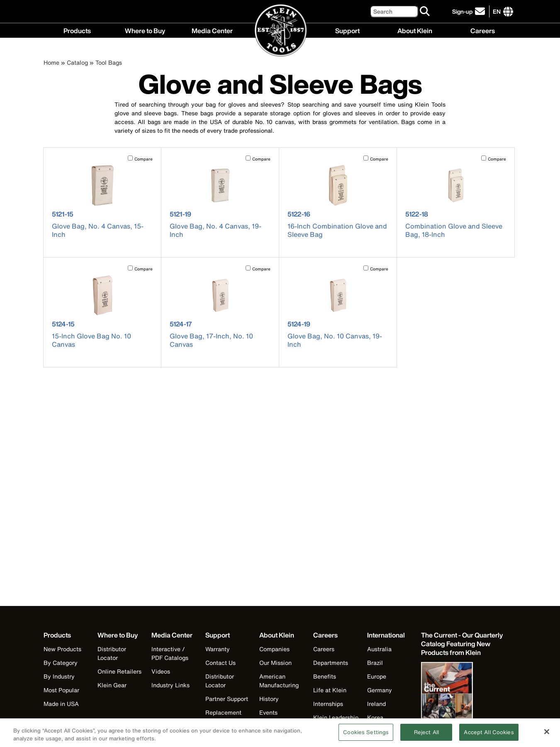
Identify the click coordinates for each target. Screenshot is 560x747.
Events (268, 712)
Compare (144, 159)
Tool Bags (109, 62)
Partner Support (227, 699)
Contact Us (220, 663)
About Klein (415, 30)
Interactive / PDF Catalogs (170, 653)
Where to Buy (145, 30)
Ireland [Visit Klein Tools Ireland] (376, 704)
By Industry (59, 676)
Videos (161, 671)
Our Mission (275, 663)
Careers (483, 30)
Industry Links (170, 685)
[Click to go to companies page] (497, 11)
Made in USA (61, 704)
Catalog (77, 62)
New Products (62, 649)
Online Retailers (119, 671)
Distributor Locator (112, 653)
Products (77, 30)
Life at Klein (330, 690)
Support (347, 30)
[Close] (547, 736)
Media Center (212, 30)
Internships (328, 704)
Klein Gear (112, 685)
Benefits (325, 676)
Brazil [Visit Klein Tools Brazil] (375, 663)
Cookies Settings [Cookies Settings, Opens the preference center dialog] (366, 736)
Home (51, 62)
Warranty (218, 649)
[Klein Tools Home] (280, 31)
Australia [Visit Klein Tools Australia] (379, 649)
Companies (274, 649)
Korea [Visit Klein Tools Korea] (375, 717)
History (269, 699)
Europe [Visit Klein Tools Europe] (377, 676)
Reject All (426, 736)
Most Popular (61, 690)
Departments (331, 663)
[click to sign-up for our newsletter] (470, 11)
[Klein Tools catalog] (463, 644)
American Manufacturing (279, 681)
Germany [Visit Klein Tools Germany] (380, 690)
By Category (61, 663)
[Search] (394, 11)
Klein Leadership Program (336, 722)
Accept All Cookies (489, 736)
